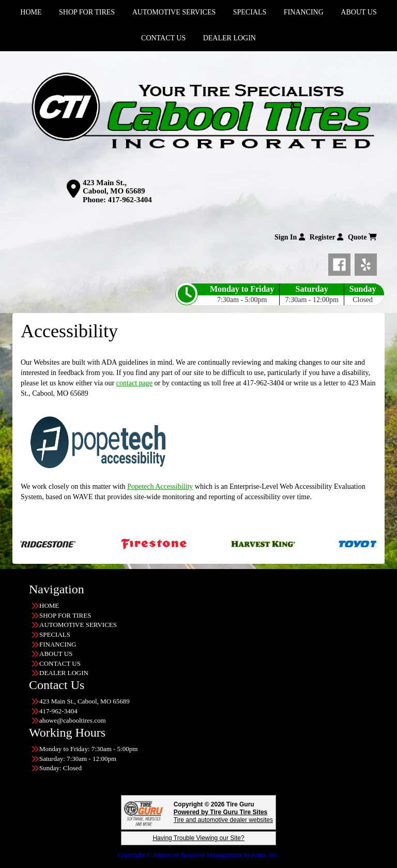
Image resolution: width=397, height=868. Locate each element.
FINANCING (58, 644)
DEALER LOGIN (230, 38)
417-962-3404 (130, 200)
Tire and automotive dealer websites (223, 816)
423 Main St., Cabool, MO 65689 (114, 187)
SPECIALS (55, 634)
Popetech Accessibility (160, 487)
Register (326, 237)
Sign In (290, 237)
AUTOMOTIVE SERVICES (78, 625)
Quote (362, 237)
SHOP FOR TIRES (65, 615)
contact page (134, 383)
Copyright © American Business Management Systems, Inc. (198, 855)
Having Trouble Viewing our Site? (198, 838)
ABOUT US (56, 654)
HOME (49, 605)
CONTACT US (163, 38)
